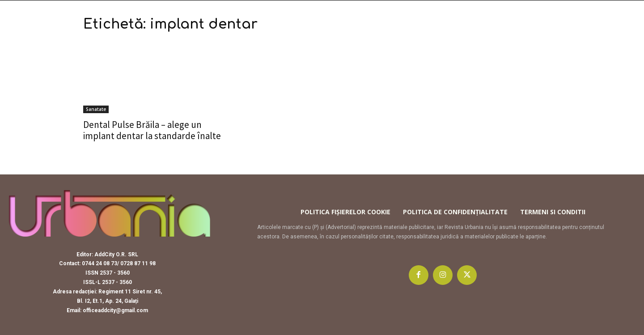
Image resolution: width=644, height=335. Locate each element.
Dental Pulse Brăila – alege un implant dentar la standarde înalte (152, 130)
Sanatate (96, 109)
